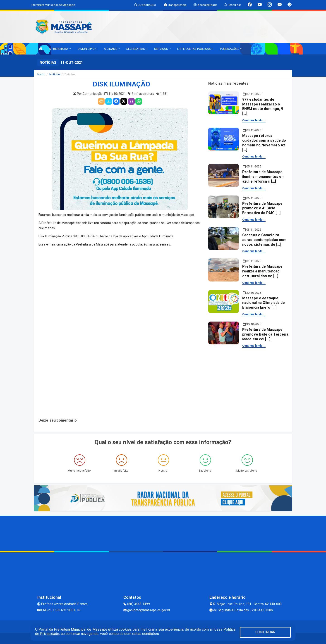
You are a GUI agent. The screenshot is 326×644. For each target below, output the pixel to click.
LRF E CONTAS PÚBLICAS (195, 49)
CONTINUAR (265, 632)
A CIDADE (112, 49)
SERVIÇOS (162, 49)
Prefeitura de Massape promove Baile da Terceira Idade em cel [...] (265, 334)
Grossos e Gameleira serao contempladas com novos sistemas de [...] (264, 240)
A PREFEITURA (60, 49)
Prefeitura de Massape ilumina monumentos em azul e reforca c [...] (263, 177)
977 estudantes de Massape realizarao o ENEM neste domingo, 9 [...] (263, 106)
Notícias (55, 74)
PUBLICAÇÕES (231, 49)
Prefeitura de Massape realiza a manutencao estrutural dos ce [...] (262, 271)
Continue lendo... (254, 120)
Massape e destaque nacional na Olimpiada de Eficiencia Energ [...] (264, 303)
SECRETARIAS (137, 49)
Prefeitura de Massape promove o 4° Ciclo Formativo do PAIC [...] (262, 208)
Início (41, 74)
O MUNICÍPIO (87, 49)
